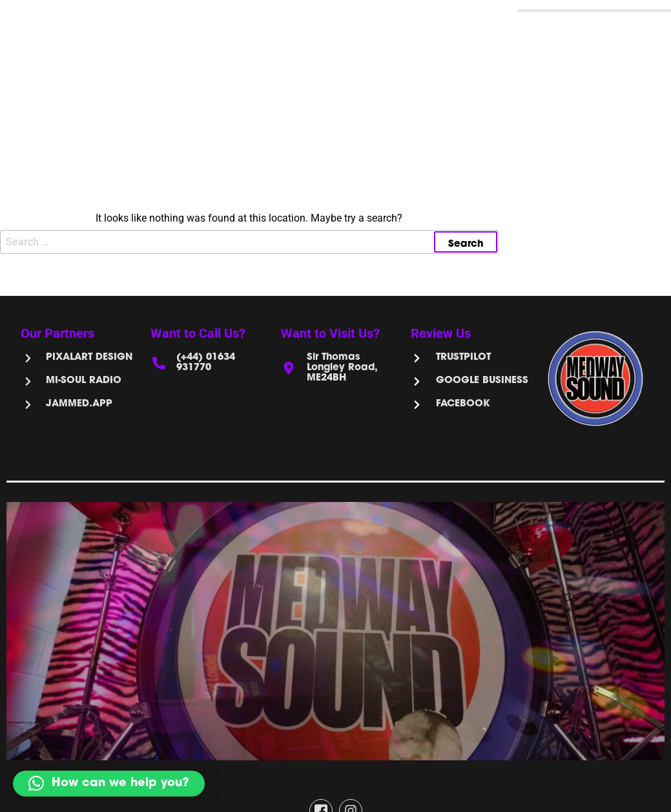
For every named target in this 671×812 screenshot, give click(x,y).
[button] (109, 784)
